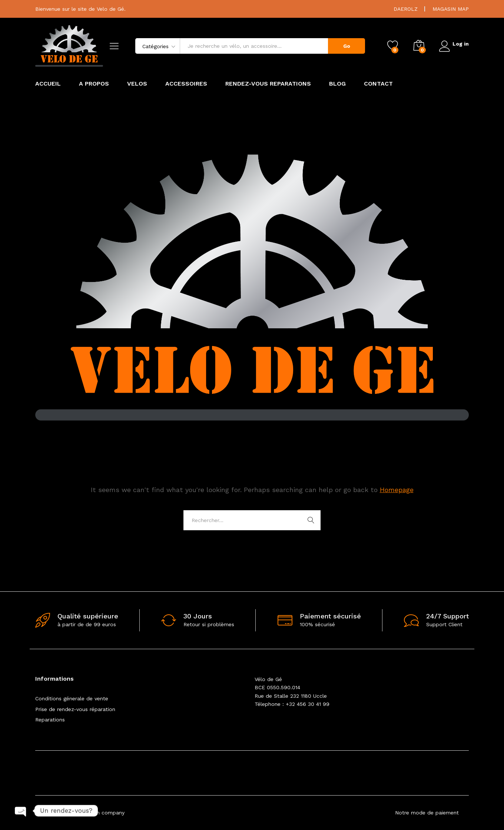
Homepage (397, 490)
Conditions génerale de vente (72, 698)
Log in (453, 44)
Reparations (50, 720)
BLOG (337, 84)
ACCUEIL (48, 84)
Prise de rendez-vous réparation (75, 709)
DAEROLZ (406, 9)
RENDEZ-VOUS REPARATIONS (268, 84)
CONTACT (378, 84)
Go (344, 46)
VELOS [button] (137, 84)
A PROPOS (94, 84)
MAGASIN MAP (451, 9)
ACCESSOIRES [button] (186, 84)
